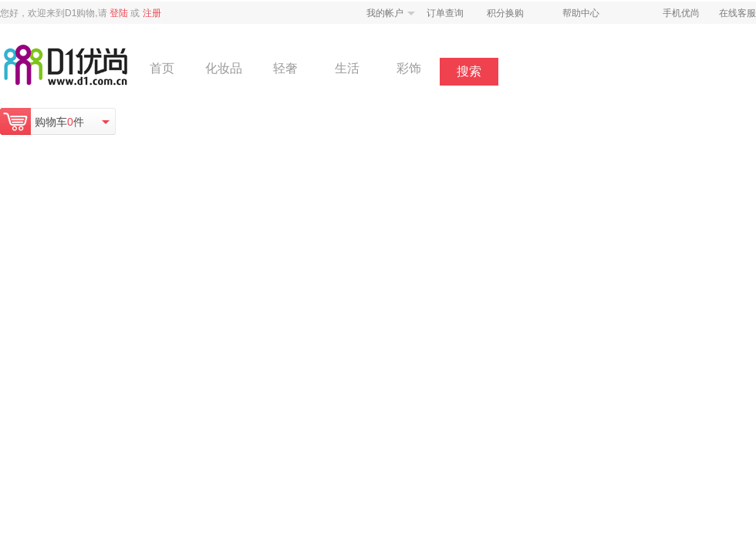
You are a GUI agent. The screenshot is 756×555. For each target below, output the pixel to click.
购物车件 (59, 122)
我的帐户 (385, 13)
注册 (152, 13)
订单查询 (445, 13)
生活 (347, 68)
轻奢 (285, 68)
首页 (162, 68)
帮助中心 (581, 13)
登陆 (119, 13)
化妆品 (224, 68)
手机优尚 (681, 13)
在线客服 (737, 13)
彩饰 (409, 68)
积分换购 (505, 13)
